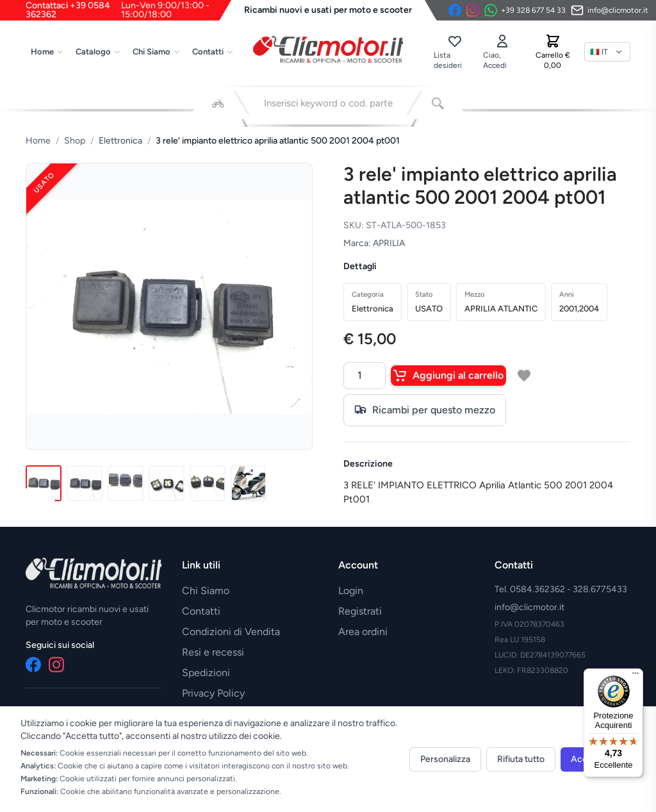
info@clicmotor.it (529, 607)
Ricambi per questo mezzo (425, 410)
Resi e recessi (213, 652)
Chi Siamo (157, 52)
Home (47, 52)
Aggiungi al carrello (448, 376)
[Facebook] (455, 10)
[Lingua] (607, 52)
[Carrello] (553, 52)
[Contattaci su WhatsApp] (525, 10)
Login (351, 591)
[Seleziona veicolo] (218, 103)
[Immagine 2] (85, 483)
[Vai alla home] (328, 49)
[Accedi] (502, 52)
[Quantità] (365, 376)
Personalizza (445, 759)
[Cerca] (438, 103)
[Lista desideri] (454, 52)
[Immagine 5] (208, 483)
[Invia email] (610, 10)
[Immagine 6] (249, 483)
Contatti (213, 52)
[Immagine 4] (167, 483)
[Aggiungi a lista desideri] (524, 376)
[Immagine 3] (126, 483)
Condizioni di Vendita (231, 632)
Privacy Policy (213, 693)
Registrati (360, 611)
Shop (75, 141)
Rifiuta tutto (521, 759)
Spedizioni (206, 673)
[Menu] (635, 676)
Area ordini (363, 632)
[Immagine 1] (44, 483)
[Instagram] (473, 10)
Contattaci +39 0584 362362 (128, 10)
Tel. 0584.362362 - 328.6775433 (561, 589)
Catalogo (98, 52)
